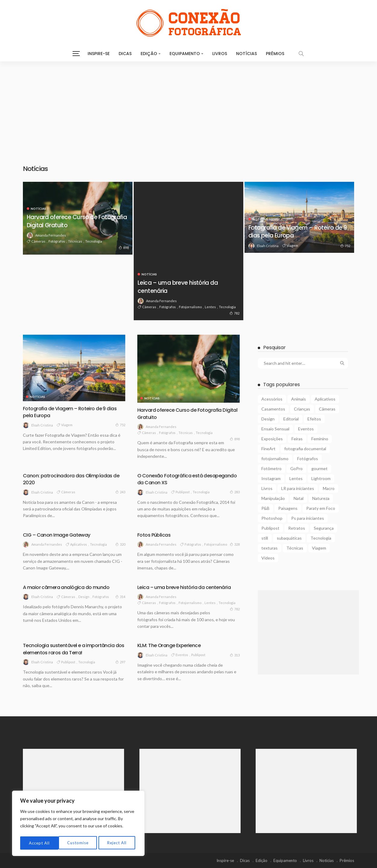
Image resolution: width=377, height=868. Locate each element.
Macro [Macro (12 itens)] (329, 488)
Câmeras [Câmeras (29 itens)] (327, 409)
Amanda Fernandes (51, 235)
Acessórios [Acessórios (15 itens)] (272, 399)
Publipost (183, 492)
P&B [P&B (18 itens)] (265, 508)
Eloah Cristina (268, 246)
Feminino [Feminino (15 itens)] (320, 439)
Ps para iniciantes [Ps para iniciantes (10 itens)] (308, 518)
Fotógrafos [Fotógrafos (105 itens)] (308, 459)
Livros (220, 54)
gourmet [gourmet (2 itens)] (319, 468)
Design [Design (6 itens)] (268, 419)
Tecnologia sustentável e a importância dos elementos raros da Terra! (72, 649)
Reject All (79, 843)
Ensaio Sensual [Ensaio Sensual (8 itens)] (275, 429)
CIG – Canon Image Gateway (60, 535)
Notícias (246, 54)
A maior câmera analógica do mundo (70, 587)
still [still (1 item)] (265, 538)
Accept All (118, 843)
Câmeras (38, 241)
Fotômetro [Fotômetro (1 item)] (271, 468)
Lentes (210, 307)
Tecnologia (94, 241)
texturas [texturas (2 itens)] (270, 548)
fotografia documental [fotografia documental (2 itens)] (305, 449)
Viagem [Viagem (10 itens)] (319, 548)
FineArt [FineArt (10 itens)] (268, 449)
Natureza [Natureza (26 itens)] (321, 498)
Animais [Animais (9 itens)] (299, 399)
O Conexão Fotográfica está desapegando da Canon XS (173, 479)
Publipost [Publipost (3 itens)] (270, 528)
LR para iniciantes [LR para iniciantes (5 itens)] (298, 488)
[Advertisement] (188, 107)
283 (235, 492)
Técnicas (75, 241)
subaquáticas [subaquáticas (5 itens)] (289, 538)
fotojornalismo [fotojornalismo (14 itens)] (275, 459)
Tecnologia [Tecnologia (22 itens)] (321, 538)
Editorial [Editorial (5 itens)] (291, 419)
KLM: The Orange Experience (172, 645)
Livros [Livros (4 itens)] (267, 488)
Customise (39, 843)
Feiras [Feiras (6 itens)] (297, 439)
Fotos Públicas (155, 535)
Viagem (292, 245)
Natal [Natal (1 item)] (299, 498)
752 (345, 246)
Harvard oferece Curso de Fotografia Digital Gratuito (67, 221)
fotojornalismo (190, 307)
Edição (149, 54)
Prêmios (275, 54)
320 (120, 544)
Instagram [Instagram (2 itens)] (271, 478)
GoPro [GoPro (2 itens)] (296, 468)
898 (124, 247)
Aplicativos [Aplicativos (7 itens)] (325, 399)
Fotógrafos (57, 241)
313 (235, 655)
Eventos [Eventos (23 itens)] (306, 429)
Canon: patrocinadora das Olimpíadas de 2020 (71, 479)
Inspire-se (99, 54)
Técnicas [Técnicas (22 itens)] (295, 548)
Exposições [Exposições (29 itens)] (272, 439)
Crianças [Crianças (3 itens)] (302, 409)
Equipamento (185, 54)
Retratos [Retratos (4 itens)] (297, 528)
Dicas (125, 54)
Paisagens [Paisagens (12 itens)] (288, 508)
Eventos (182, 655)
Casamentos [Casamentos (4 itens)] (273, 409)
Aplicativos (79, 544)
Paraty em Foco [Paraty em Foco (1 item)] (321, 508)
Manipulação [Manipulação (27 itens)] (273, 498)
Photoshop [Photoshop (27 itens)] (272, 518)
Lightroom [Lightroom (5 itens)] (321, 478)
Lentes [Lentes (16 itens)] (296, 478)
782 (234, 313)
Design (84, 597)
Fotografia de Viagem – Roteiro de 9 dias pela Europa (297, 231)
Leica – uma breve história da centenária (184, 286)
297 (120, 662)
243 (120, 492)
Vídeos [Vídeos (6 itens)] (268, 558)
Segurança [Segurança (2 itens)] (324, 528)
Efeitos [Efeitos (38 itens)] (314, 419)
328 (235, 544)
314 (120, 597)
